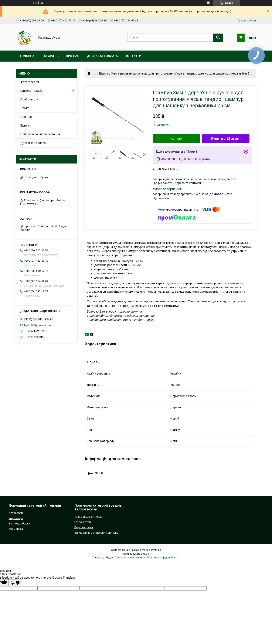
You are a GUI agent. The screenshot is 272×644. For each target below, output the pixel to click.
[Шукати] (218, 38)
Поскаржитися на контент (130, 558)
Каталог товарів (31, 91)
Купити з (226, 139)
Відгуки (25, 125)
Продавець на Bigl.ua (136, 554)
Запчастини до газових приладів (96, 533)
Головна (27, 56)
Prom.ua (156, 550)
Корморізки (16, 529)
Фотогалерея (30, 82)
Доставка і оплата (102, 56)
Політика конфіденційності (163, 558)
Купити (177, 139)
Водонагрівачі (84, 527)
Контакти (133, 56)
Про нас (73, 56)
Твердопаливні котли (88, 517)
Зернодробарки (19, 524)
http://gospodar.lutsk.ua (39, 319)
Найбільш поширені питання (40, 134)
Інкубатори (16, 518)
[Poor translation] (16, 583)
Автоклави (16, 513)
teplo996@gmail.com (38, 325)
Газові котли (83, 522)
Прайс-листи (29, 99)
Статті (25, 108)
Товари (48, 56)
